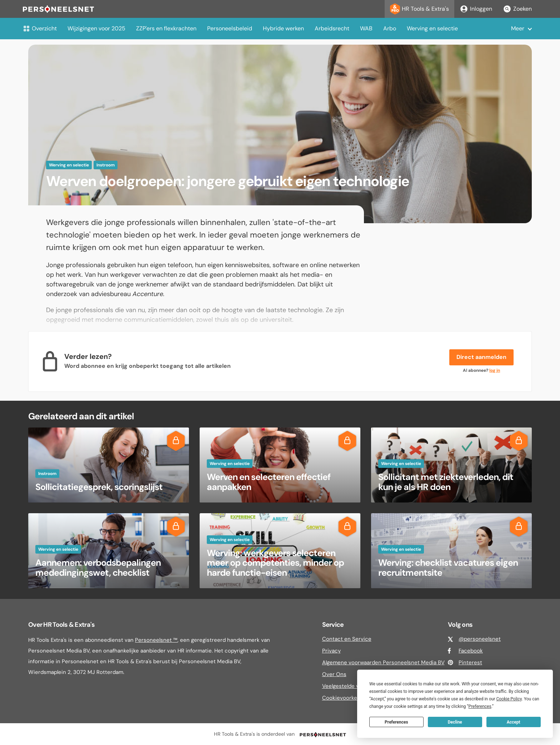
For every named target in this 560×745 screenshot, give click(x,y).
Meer (518, 28)
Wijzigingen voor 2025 (96, 28)
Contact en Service (347, 639)
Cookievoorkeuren (346, 698)
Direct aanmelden (481, 357)
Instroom (106, 165)
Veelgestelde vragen (348, 686)
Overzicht (40, 28)
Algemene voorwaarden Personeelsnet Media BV (383, 662)
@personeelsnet (480, 639)
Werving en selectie (432, 28)
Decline (455, 722)
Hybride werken (283, 28)
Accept (514, 722)
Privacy (331, 651)
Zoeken (517, 9)
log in (495, 370)
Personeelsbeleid (230, 28)
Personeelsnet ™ (156, 640)
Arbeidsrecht (332, 28)
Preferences (396, 722)
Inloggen (476, 9)
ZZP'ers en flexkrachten (166, 28)
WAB (366, 28)
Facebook (471, 651)
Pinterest (470, 662)
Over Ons (334, 674)
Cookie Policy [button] (509, 699)
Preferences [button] (480, 706)
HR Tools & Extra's (419, 9)
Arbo (390, 28)
